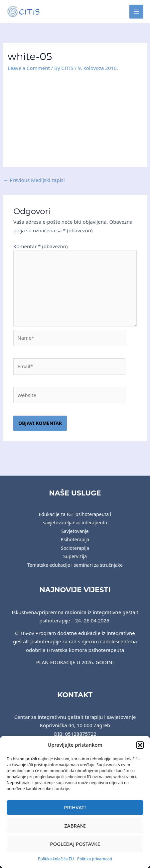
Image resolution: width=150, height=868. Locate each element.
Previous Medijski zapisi (34, 180)
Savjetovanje (75, 531)
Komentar (40, 246)
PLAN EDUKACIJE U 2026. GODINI (75, 662)
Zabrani (75, 826)
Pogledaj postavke (75, 844)
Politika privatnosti (95, 859)
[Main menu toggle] (137, 12)
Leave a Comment (29, 68)
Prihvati (75, 807)
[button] (140, 745)
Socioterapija (75, 548)
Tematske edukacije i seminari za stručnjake (75, 565)
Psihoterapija (75, 539)
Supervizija (75, 556)
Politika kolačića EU (56, 859)
